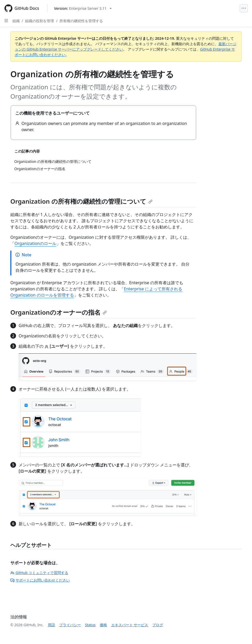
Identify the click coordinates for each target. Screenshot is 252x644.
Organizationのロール (35, 243)
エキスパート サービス (130, 625)
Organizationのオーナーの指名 (59, 312)
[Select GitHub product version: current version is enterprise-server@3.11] (83, 8)
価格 (103, 625)
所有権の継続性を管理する (81, 21)
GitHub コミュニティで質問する (39, 573)
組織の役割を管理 (40, 21)
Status (90, 625)
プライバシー (70, 625)
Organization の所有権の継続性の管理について (81, 201)
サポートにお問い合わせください (40, 580)
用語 (51, 625)
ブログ (158, 625)
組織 (16, 21)
